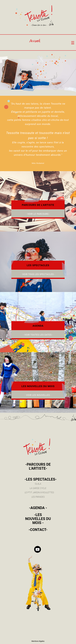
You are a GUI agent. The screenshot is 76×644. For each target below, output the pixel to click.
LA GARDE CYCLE (38, 488)
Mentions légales (38, 641)
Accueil (35, 41)
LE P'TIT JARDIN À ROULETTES (39, 492)
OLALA (38, 484)
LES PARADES (38, 497)
